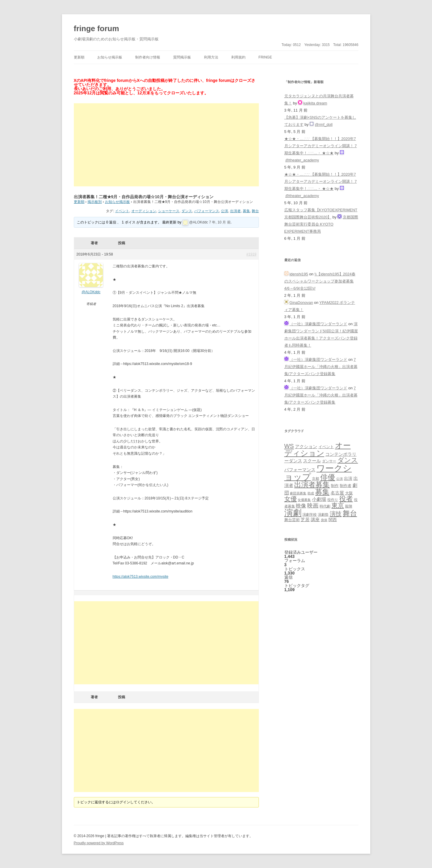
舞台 (255, 211)
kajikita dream (315, 103)
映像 (301, 506)
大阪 (349, 493)
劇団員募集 (298, 493)
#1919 (251, 254)
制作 (335, 486)
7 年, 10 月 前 (220, 222)
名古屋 (337, 493)
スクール (312, 461)
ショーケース (169, 211)
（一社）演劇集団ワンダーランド (318, 324)
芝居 (305, 519)
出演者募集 (312, 484)
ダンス (187, 211)
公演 (224, 211)
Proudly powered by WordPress (99, 843)
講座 (315, 520)
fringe (265, 57)
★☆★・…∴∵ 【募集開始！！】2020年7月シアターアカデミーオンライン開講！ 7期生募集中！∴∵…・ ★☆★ (321, 146)
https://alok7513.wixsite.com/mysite (141, 577)
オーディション (144, 211)
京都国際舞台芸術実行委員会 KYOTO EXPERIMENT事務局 (321, 224)
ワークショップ (318, 472)
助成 (311, 493)
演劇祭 (323, 514)
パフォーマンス (207, 211)
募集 (246, 211)
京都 (315, 479)
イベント (122, 211)
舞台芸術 (292, 520)
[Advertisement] (166, 145)
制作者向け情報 (148, 57)
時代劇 (325, 506)
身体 (324, 520)
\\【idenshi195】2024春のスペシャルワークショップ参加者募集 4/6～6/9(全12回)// (320, 281)
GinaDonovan (301, 303)
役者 (346, 499)
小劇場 (319, 499)
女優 (291, 499)
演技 (336, 514)
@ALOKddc (199, 222)
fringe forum (97, 28)
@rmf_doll (324, 124)
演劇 (293, 513)
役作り (333, 500)
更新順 (79, 57)
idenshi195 (299, 274)
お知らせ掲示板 (110, 57)
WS (289, 446)
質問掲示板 (182, 57)
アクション (306, 446)
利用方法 (211, 57)
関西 (333, 520)
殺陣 (349, 506)
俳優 (328, 477)
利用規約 (238, 57)
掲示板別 (95, 202)
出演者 (235, 211)
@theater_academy (302, 160)
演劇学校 (310, 514)
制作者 (346, 486)
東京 (338, 505)
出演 (348, 478)
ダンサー (329, 461)
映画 (313, 506)
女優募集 (304, 500)
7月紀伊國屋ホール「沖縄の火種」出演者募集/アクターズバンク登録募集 (321, 367)
